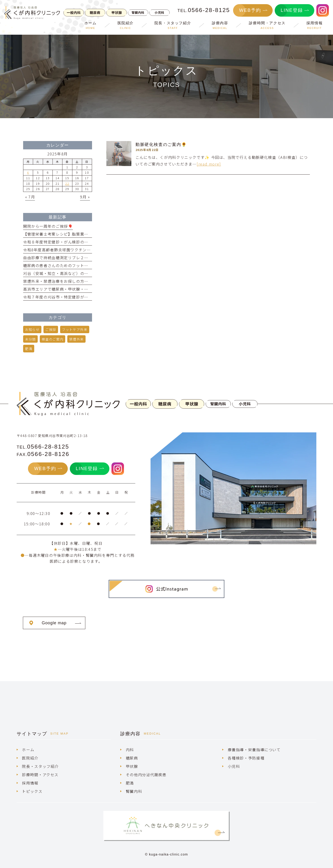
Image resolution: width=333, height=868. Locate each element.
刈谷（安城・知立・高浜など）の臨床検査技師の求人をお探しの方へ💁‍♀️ (89, 273)
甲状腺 (132, 766)
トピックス (32, 791)
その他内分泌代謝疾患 (146, 775)
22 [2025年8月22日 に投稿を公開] (67, 183)
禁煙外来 (76, 339)
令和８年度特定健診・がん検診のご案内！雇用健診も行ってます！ (84, 242)
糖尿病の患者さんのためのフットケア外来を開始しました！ (78, 265)
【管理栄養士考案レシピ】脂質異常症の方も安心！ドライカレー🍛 (85, 234)
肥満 (29, 349)
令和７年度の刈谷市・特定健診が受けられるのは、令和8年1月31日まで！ (91, 297)
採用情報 (30, 783)
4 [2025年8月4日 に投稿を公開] (28, 172)
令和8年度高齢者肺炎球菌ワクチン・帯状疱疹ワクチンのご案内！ (83, 250)
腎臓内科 (134, 791)
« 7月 (30, 197)
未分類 (30, 339)
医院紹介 (30, 758)
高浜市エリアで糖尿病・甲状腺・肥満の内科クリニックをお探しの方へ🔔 (91, 289)
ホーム (28, 750)
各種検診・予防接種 (246, 758)
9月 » (85, 197)
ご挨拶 (51, 329)
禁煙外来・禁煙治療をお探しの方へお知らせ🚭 (66, 281)
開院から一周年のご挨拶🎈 (48, 226)
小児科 (234, 766)
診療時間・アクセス (40, 775)
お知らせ (32, 329)
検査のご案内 (52, 339)
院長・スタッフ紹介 (40, 766)
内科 (130, 750)
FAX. (43, 455)
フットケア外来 (75, 329)
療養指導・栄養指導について (254, 750)
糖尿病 (132, 758)
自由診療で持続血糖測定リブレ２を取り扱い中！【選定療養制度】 (84, 258)
